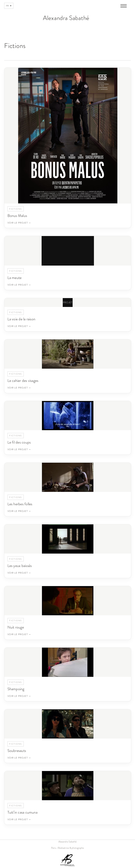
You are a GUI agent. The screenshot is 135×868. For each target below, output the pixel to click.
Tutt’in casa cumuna (22, 812)
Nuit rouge (16, 627)
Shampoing (16, 689)
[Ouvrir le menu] (124, 6)
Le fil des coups (19, 442)
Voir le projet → (19, 223)
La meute (15, 278)
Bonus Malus (17, 216)
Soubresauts (17, 751)
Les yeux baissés (20, 566)
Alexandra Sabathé (66, 18)
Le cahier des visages (23, 381)
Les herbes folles (20, 504)
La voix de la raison (21, 319)
